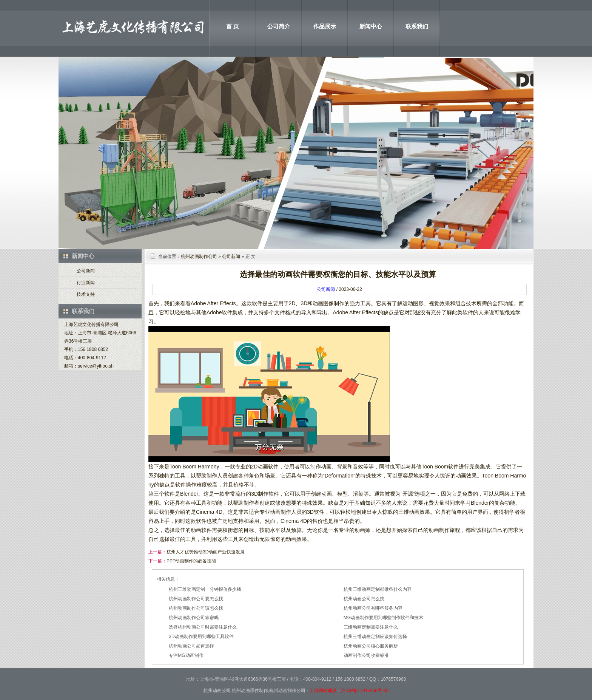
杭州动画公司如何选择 (191, 646)
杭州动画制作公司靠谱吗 (194, 618)
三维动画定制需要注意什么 (371, 627)
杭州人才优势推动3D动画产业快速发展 (206, 552)
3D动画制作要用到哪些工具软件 (201, 637)
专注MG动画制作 (186, 655)
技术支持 (86, 294)
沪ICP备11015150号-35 (365, 691)
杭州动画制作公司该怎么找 (196, 608)
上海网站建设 (323, 691)
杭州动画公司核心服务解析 (371, 646)
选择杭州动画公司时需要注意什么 (203, 627)
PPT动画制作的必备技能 (191, 561)
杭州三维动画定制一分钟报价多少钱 (205, 589)
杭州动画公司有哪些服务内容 (373, 608)
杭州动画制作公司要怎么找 (196, 599)
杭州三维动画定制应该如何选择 (375, 637)
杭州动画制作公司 (199, 257)
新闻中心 (371, 26)
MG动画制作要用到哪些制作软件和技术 (383, 618)
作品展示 (325, 26)
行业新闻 (86, 283)
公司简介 (279, 26)
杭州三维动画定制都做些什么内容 (378, 589)
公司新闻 (86, 271)
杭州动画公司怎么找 (364, 599)
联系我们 (417, 26)
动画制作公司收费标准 (366, 655)
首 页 (233, 26)
